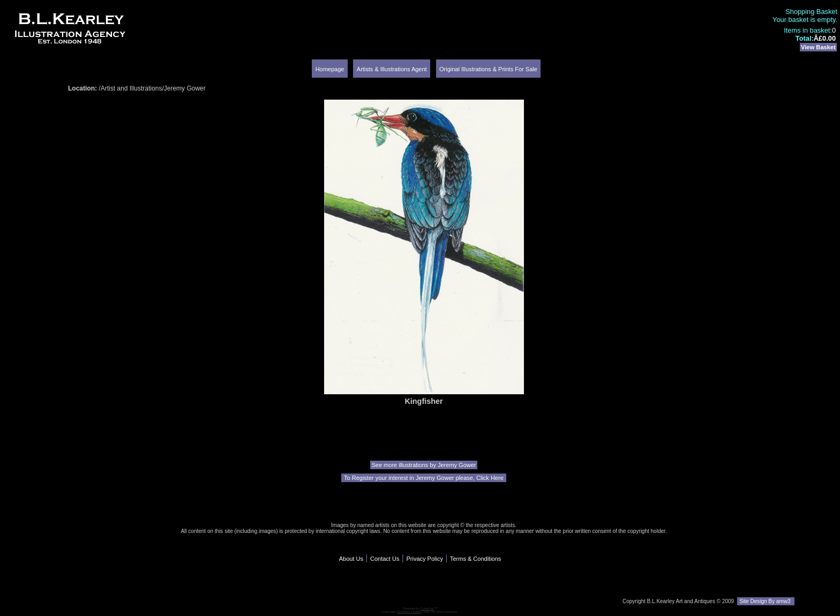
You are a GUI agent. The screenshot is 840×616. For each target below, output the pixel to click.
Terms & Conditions (475, 559)
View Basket (818, 47)
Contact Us (385, 559)
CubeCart (427, 609)
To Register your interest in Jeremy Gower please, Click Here (424, 478)
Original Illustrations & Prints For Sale (488, 69)
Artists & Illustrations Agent (392, 69)
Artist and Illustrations (132, 88)
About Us (351, 559)
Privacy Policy (424, 559)
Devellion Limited (409, 612)
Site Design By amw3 (766, 601)
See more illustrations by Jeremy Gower (423, 465)
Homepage (330, 69)
